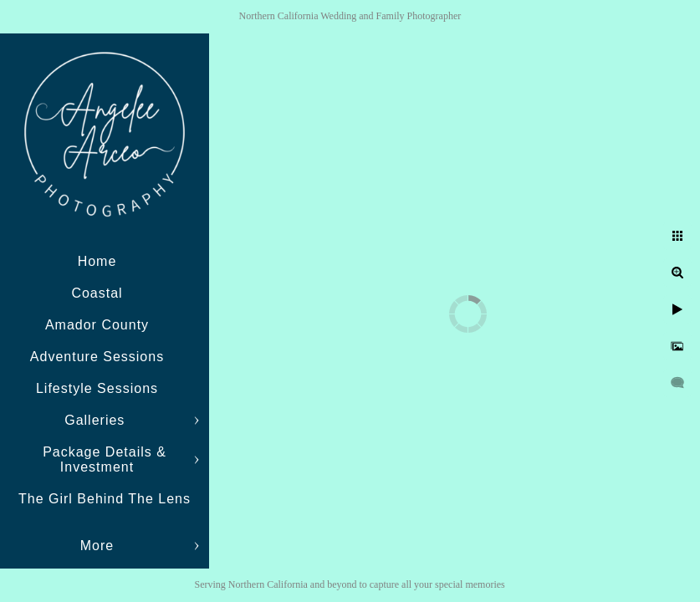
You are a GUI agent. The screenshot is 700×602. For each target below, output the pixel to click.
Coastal (97, 293)
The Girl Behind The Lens (105, 499)
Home (97, 261)
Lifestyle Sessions (97, 388)
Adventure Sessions (97, 357)
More (97, 546)
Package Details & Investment (105, 459)
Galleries (97, 420)
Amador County (97, 325)
